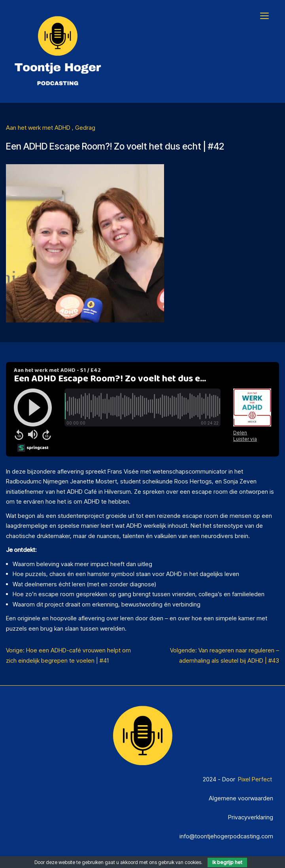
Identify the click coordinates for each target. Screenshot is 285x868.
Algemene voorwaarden (241, 798)
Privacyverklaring (251, 817)
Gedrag (85, 128)
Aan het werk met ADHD (39, 128)
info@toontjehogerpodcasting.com (226, 836)
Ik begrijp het (227, 862)
